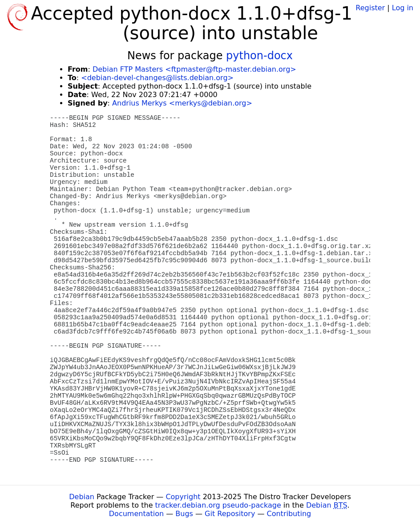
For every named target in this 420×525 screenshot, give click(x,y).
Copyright (183, 497)
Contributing (289, 514)
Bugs (184, 514)
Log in (403, 8)
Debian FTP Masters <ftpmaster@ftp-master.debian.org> (194, 69)
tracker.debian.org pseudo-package (218, 505)
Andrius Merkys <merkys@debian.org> (182, 103)
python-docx (259, 56)
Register (370, 8)
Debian (82, 497)
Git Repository (230, 514)
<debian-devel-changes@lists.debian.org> (157, 78)
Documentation (136, 514)
